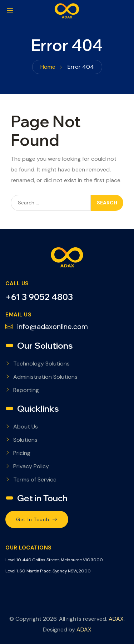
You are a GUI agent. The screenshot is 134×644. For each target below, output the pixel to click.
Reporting (26, 390)
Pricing (22, 453)
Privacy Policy (31, 466)
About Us (26, 427)
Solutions (25, 440)
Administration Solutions (45, 377)
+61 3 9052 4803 (39, 297)
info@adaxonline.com (47, 326)
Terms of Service (35, 480)
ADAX (116, 619)
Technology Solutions (41, 364)
